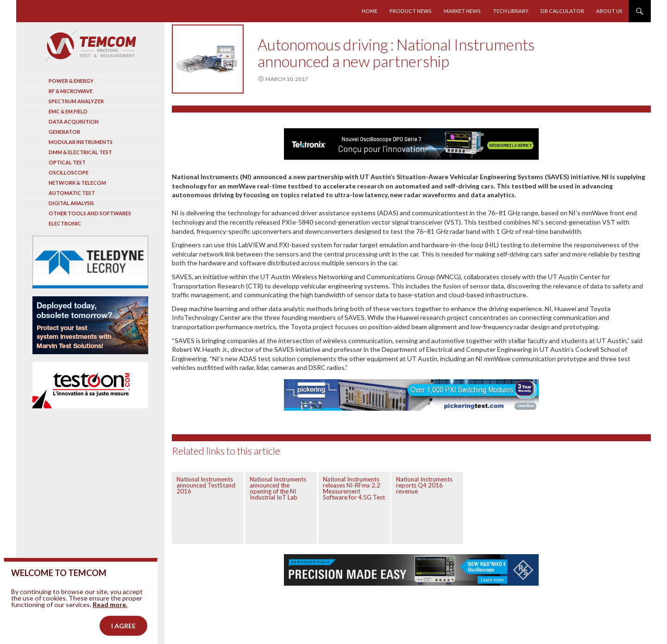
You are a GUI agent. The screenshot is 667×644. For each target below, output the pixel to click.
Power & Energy (71, 81)
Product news (411, 11)
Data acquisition (74, 122)
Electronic (65, 223)
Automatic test (72, 193)
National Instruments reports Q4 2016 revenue (424, 485)
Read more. (110, 616)
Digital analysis (71, 203)
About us (609, 11)
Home (370, 11)
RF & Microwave (71, 91)
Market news (462, 11)
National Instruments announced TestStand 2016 (206, 485)
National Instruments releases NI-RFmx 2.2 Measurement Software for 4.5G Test (354, 488)
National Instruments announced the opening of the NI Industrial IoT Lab (278, 488)
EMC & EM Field (68, 111)
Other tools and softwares (90, 213)
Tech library (511, 11)
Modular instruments (81, 142)
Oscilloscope (69, 172)
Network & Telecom (77, 183)
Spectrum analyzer (76, 101)
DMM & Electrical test (80, 152)
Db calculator (562, 11)
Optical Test (67, 162)
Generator (64, 132)
